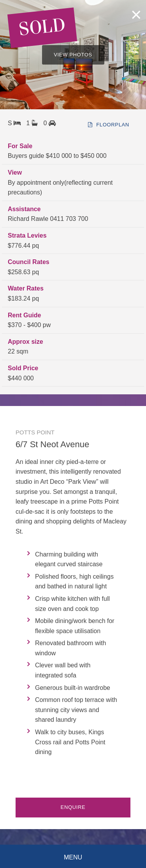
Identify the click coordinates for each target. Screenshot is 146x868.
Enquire (73, 807)
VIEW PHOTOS (73, 55)
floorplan (109, 125)
